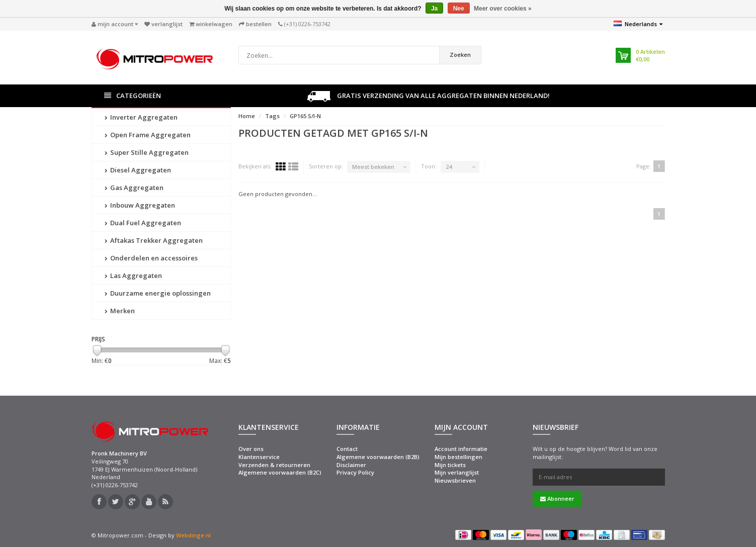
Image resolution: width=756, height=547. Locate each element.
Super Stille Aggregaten (147, 152)
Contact (347, 449)
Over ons (251, 449)
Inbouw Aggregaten (140, 205)
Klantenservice (259, 457)
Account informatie (461, 449)
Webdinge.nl (193, 535)
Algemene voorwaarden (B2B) (378, 457)
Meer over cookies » (503, 9)
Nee (459, 9)
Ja (434, 9)
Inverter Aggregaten (141, 117)
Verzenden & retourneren (274, 465)
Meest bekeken (373, 167)
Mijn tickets (450, 465)
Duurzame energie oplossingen (158, 293)
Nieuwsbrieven (455, 480)
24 (449, 167)
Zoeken (460, 55)
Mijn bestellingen (458, 457)
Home (247, 116)
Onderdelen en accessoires (151, 258)
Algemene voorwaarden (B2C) (280, 472)
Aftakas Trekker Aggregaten (154, 240)
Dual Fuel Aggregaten (143, 223)
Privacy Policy (355, 472)
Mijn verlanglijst (457, 472)
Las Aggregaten (133, 276)
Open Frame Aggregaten (148, 135)
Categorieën (133, 96)
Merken (120, 311)
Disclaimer (351, 465)
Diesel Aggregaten (138, 170)
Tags (272, 116)
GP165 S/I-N (305, 116)
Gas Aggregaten (134, 188)
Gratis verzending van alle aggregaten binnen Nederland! (429, 96)
